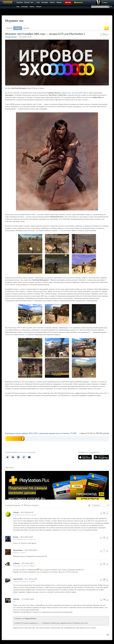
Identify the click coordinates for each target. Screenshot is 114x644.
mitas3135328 (18, 579)
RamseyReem (18, 550)
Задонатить (79, 2)
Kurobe (16, 537)
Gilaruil (16, 512)
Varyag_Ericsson (11, 37)
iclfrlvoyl (16, 599)
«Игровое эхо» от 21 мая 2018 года (74, 93)
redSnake (17, 563)
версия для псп (85, 628)
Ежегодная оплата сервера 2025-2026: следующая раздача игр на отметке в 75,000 (41, 433)
